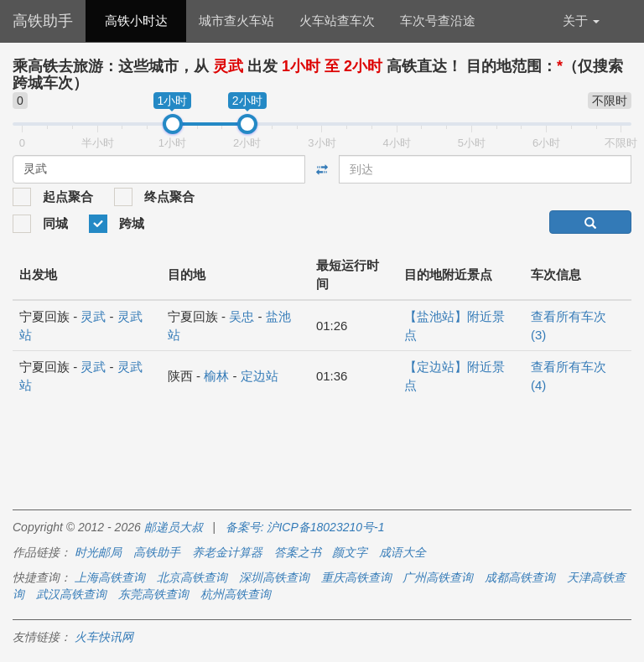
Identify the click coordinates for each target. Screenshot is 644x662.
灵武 (93, 316)
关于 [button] (581, 21)
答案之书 (298, 552)
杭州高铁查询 (236, 594)
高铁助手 (43, 21)
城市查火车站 (236, 21)
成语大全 (402, 552)
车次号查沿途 (438, 21)
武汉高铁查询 (71, 594)
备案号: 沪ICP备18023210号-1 (305, 527)
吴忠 (241, 316)
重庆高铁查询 (356, 577)
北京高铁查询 (192, 577)
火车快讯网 (104, 637)
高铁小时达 (136, 21)
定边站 (260, 376)
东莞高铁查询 (153, 594)
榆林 (216, 376)
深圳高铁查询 (274, 577)
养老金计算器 (227, 552)
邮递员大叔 (174, 527)
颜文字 (350, 552)
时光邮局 (98, 552)
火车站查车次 (337, 21)
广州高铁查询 (438, 577)
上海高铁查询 (110, 577)
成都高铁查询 (520, 577)
